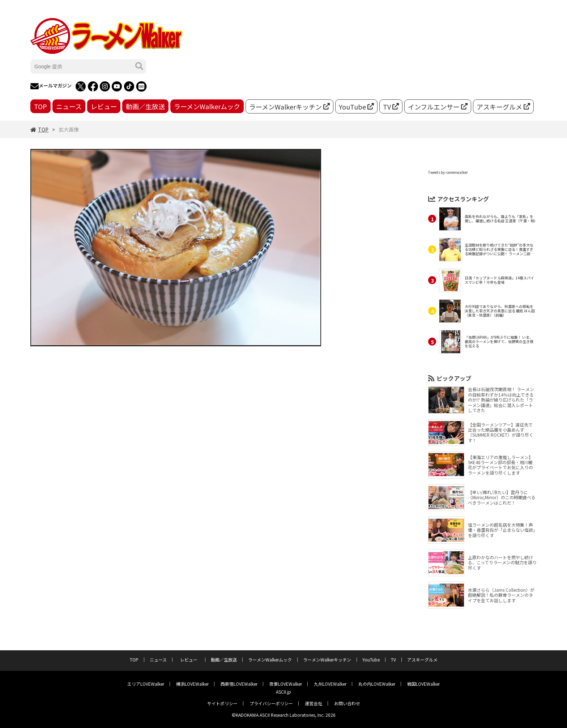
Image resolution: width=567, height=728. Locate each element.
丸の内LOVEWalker (377, 684)
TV (391, 107)
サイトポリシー (222, 703)
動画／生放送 (145, 106)
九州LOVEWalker (330, 684)
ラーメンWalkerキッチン (289, 107)
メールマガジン (51, 86)
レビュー (104, 106)
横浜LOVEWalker (192, 684)
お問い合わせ (347, 703)
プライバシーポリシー (271, 703)
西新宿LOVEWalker (239, 684)
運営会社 (314, 703)
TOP (40, 106)
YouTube (356, 107)
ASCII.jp (283, 692)
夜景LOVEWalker (286, 684)
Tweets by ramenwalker (448, 172)
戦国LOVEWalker (423, 684)
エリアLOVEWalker (146, 684)
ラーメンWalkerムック (207, 106)
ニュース (69, 106)
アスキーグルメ (503, 107)
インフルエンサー (438, 107)
